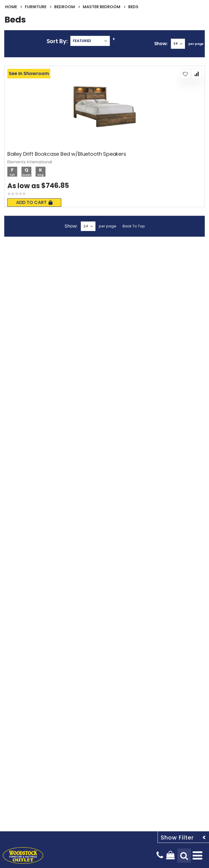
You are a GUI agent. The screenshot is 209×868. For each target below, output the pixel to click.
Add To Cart (34, 202)
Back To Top (134, 226)
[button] (185, 74)
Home (11, 7)
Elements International (30, 162)
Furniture (36, 7)
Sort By (56, 41)
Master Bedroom (102, 7)
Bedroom (65, 7)
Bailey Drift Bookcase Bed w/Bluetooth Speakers (67, 154)
